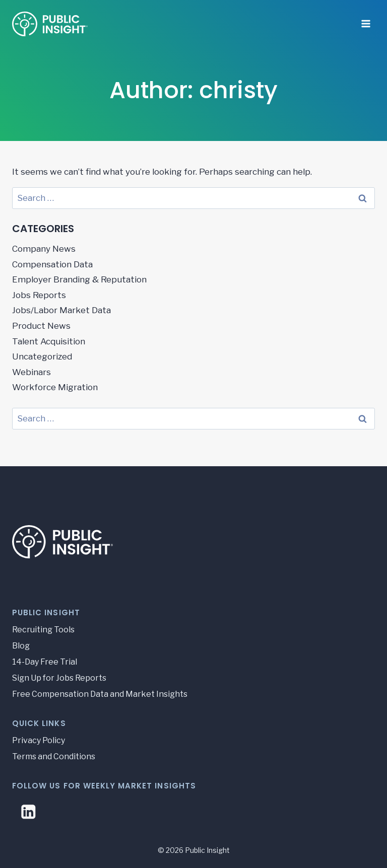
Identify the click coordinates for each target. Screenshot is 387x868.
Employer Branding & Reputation (79, 279)
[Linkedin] (28, 812)
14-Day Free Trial (45, 662)
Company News (44, 249)
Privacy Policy (39, 740)
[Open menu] (366, 20)
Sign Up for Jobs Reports (59, 678)
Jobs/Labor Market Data (61, 310)
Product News (41, 326)
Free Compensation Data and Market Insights (100, 694)
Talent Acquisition (49, 341)
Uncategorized (42, 356)
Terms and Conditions (54, 756)
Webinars (31, 372)
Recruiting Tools (43, 630)
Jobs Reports (39, 295)
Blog (21, 646)
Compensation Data (52, 264)
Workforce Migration (55, 387)
